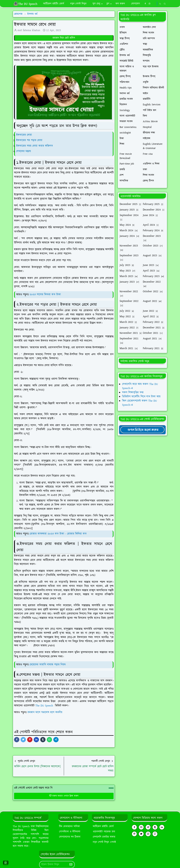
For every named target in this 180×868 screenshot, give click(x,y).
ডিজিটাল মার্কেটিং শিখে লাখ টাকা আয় (141, 397)
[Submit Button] (71, 865)
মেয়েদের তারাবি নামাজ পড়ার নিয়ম (48, 665)
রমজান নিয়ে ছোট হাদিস (64, 38)
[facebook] (145, 4)
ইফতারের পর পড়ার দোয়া (29, 140)
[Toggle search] (165, 4)
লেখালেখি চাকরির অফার (104, 837)
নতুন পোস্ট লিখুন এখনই (104, 842)
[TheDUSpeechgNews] (142, 430)
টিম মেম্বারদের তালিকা (69, 826)
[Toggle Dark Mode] (160, 4)
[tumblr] (155, 827)
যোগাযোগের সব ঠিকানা (70, 837)
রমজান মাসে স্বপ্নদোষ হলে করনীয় (45, 712)
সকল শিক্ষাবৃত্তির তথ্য (133, 392)
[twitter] (141, 834)
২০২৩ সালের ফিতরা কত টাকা (45, 295)
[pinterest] (134, 834)
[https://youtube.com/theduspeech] (154, 4)
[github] (155, 834)
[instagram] (148, 834)
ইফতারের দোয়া (24, 135)
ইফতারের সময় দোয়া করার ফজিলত (35, 146)
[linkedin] (162, 827)
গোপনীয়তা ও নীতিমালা (70, 832)
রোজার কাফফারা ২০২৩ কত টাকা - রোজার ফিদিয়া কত (58, 534)
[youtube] (141, 827)
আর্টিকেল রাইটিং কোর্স (103, 826)
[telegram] (148, 827)
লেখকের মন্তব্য (24, 151)
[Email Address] (53, 865)
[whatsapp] (150, 4)
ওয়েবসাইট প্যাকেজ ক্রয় (104, 832)
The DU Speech (45, 706)
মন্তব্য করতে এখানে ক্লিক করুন (64, 796)
